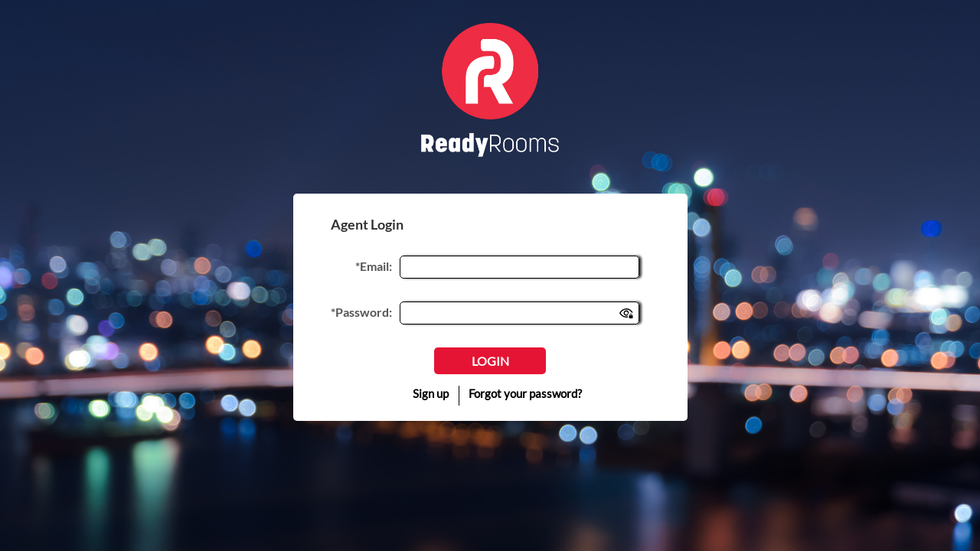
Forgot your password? (525, 393)
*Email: (374, 266)
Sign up (431, 393)
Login (490, 361)
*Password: (361, 312)
